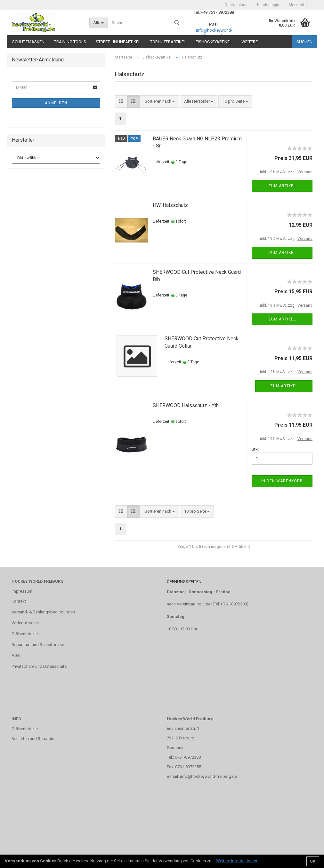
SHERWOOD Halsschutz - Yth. (186, 405)
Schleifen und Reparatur (34, 739)
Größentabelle (25, 634)
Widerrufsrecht (25, 623)
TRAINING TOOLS (70, 42)
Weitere (250, 42)
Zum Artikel (282, 186)
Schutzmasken (28, 42)
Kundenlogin (268, 5)
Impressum (22, 591)
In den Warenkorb (282, 481)
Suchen (304, 42)
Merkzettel (298, 5)
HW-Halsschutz (170, 205)
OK (313, 861)
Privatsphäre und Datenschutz (39, 666)
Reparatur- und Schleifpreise (38, 645)
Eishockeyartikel (214, 42)
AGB (16, 655)
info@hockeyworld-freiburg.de (208, 776)
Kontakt (19, 601)
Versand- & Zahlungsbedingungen (43, 612)
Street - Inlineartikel (118, 42)
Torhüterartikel (168, 42)
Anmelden (56, 103)
